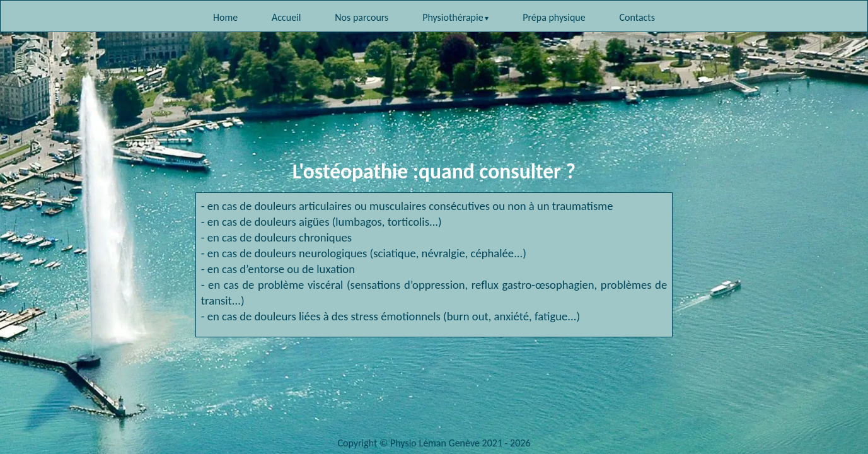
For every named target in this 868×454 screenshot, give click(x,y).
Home (225, 17)
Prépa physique (554, 17)
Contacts (637, 17)
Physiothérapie (453, 17)
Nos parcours (362, 17)
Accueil (286, 17)
